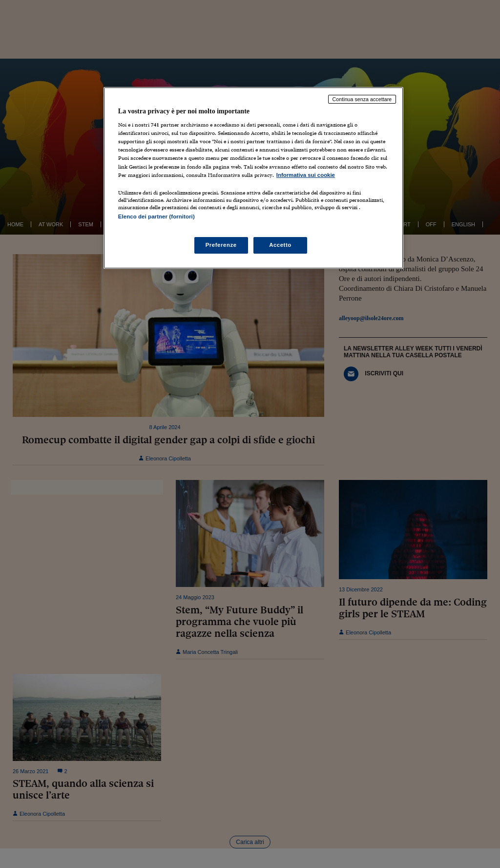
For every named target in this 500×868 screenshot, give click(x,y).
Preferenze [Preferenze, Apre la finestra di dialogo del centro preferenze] (221, 245)
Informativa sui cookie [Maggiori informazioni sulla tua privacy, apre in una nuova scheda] (306, 175)
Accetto (280, 245)
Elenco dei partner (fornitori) (156, 217)
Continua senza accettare (362, 99)
